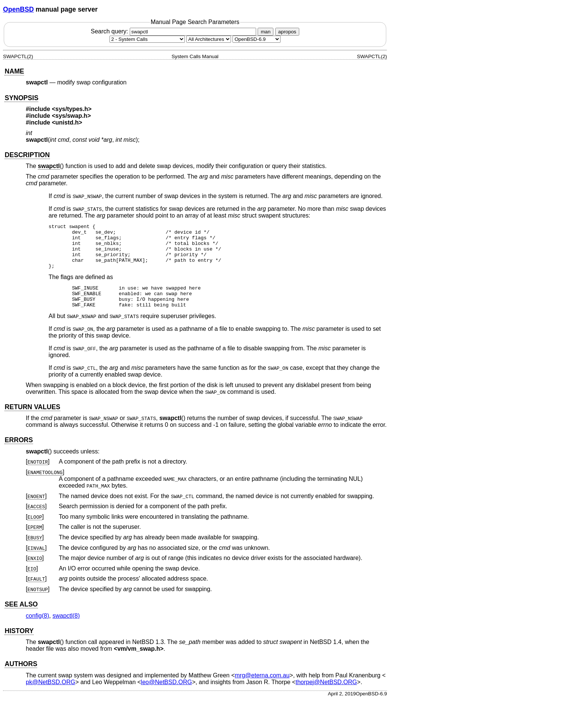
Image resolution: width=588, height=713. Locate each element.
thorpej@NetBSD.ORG (326, 696)
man (265, 32)
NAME (14, 71)
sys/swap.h (71, 116)
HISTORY (19, 644)
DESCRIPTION (27, 155)
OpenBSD (18, 9)
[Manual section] (147, 39)
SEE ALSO (21, 618)
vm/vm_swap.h (139, 662)
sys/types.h (72, 109)
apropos (287, 32)
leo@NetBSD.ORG (166, 696)
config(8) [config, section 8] (37, 629)
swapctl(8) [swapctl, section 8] (66, 629)
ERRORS (19, 453)
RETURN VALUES (32, 420)
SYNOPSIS (21, 98)
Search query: (174, 31)
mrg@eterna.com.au (262, 689)
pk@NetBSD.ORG (51, 696)
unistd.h (67, 122)
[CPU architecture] (209, 39)
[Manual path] (256, 39)
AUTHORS (21, 677)
